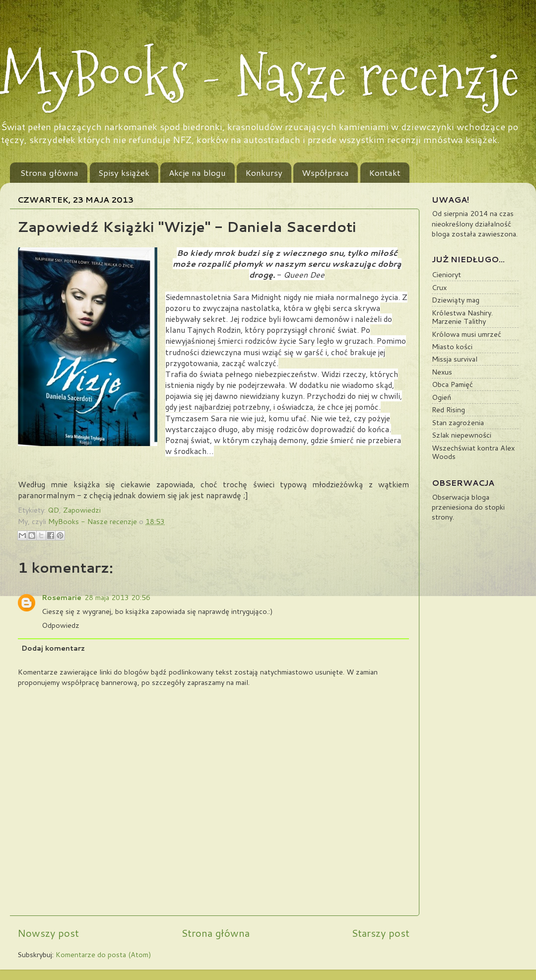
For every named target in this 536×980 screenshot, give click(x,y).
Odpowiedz (61, 625)
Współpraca (325, 172)
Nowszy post (48, 933)
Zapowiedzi (82, 510)
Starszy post (380, 933)
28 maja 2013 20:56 (117, 597)
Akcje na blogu (197, 172)
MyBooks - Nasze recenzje (260, 75)
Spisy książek (124, 172)
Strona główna (49, 172)
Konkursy (264, 172)
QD (53, 510)
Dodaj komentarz (53, 648)
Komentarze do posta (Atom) (103, 954)
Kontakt (385, 172)
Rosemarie (62, 597)
